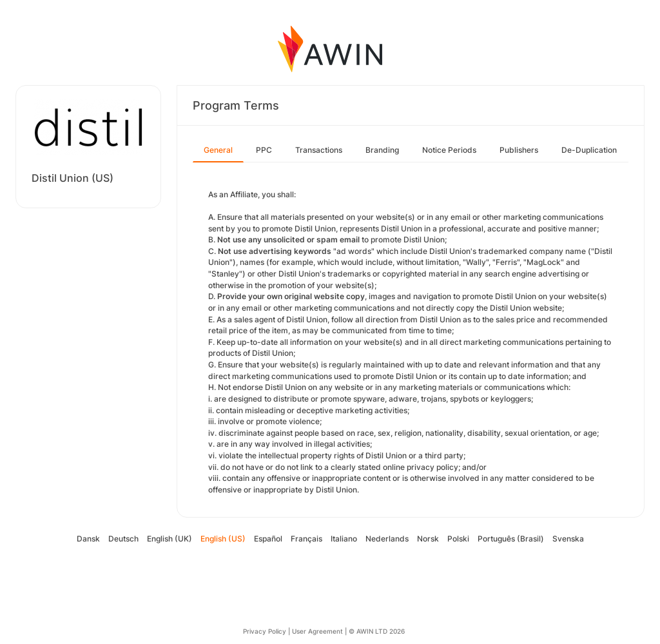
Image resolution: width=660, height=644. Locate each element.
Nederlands (387, 539)
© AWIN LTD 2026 (377, 631)
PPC (264, 150)
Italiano (344, 539)
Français (306, 539)
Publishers (519, 150)
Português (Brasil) (511, 539)
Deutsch (123, 539)
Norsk (428, 539)
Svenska (568, 539)
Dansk (88, 539)
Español (268, 539)
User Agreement (317, 631)
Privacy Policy (265, 631)
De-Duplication (589, 150)
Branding (382, 150)
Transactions (319, 150)
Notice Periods (449, 150)
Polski (458, 539)
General (218, 150)
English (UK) (170, 539)
